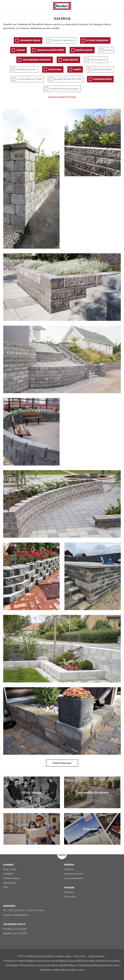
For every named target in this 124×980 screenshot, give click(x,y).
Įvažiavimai (55, 69)
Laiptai (77, 69)
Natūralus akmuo (26, 69)
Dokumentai (70, 897)
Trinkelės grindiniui (63, 40)
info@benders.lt (20, 915)
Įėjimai (108, 50)
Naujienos (69, 869)
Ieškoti (119, 5)
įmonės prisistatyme (74, 878)
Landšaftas (8, 874)
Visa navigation (6, 6)
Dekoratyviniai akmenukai (64, 89)
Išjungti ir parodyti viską (62, 97)
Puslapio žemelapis (96, 956)
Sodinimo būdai (102, 79)
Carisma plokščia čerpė (50, 50)
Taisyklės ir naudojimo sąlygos (58, 956)
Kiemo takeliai (98, 60)
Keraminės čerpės (102, 69)
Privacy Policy (80, 956)
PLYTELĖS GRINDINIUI (97, 40)
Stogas (21, 50)
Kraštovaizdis (84, 50)
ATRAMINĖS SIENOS (30, 40)
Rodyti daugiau (62, 763)
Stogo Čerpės (10, 869)
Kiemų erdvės (70, 60)
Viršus (62, 855)
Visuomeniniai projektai (37, 60)
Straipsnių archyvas (74, 874)
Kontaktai (69, 892)
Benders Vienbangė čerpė (68, 79)
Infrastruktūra (10, 883)
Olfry (6, 887)
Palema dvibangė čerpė (29, 79)
